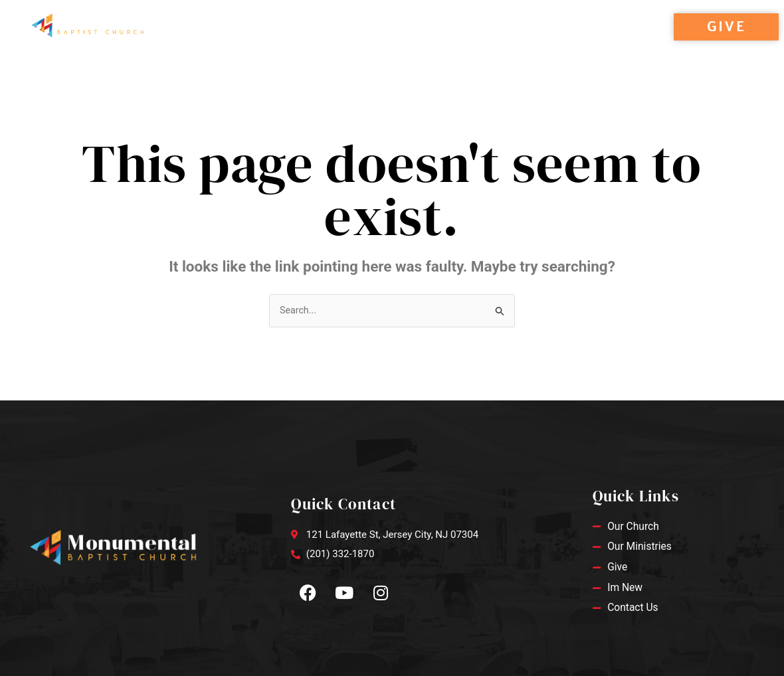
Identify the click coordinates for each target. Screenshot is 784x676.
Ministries (375, 42)
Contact (455, 42)
